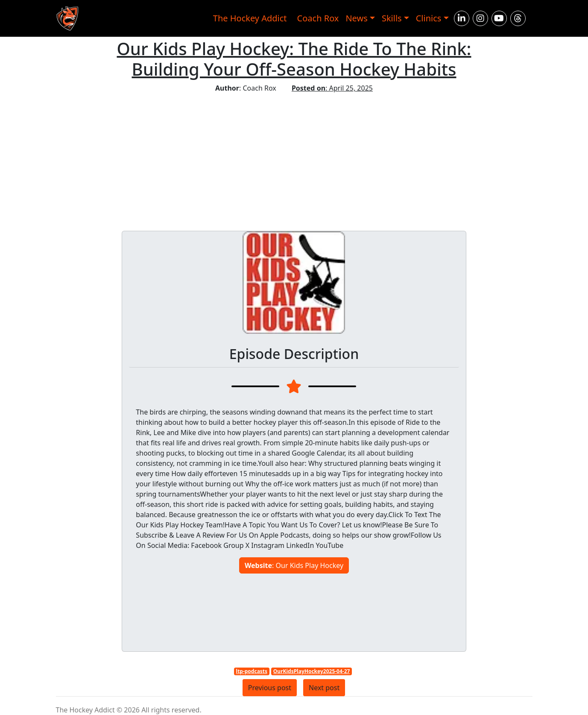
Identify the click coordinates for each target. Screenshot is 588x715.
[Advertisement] (294, 157)
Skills (392, 18)
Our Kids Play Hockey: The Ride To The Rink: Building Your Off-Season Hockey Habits (294, 59)
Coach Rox (318, 18)
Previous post (270, 688)
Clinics (429, 18)
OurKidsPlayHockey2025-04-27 (312, 671)
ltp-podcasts (252, 671)
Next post (324, 688)
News (356, 18)
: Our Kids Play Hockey (294, 565)
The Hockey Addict (250, 18)
